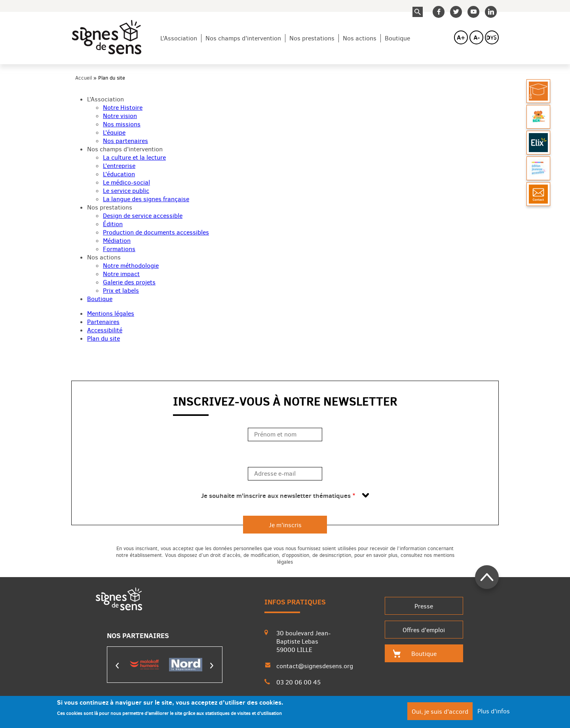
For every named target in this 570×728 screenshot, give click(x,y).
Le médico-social (126, 182)
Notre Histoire (123, 108)
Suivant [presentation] (212, 666)
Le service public (126, 191)
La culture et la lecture (134, 157)
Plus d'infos (494, 714)
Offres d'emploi (424, 630)
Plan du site (104, 338)
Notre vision (120, 116)
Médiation (117, 241)
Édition (113, 224)
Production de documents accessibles (156, 232)
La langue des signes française (146, 199)
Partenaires (103, 322)
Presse (424, 606)
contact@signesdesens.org (315, 666)
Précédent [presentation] (118, 666)
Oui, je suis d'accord (440, 714)
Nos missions (122, 124)
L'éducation (119, 174)
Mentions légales (111, 313)
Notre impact (121, 274)
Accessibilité (105, 330)
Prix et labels (121, 291)
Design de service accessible (143, 216)
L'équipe (114, 132)
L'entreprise (119, 166)
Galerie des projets (129, 282)
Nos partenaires (125, 141)
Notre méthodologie (131, 266)
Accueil (84, 78)
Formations (119, 249)
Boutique (397, 38)
